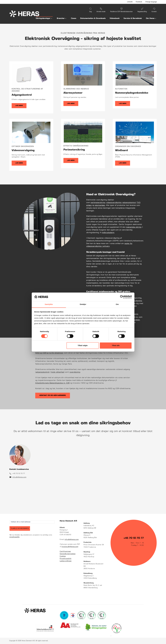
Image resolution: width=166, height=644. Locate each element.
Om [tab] (117, 304)
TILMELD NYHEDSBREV (20, 528)
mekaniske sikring (134, 227)
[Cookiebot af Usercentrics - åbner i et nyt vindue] (122, 297)
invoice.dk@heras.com (70, 547)
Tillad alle (116, 346)
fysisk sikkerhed (57, 372)
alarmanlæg (100, 205)
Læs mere (19, 106)
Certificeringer (65, 551)
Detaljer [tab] (83, 304)
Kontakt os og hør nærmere (53, 395)
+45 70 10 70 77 (19, 474)
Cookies (63, 556)
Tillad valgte (83, 346)
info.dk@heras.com (19, 477)
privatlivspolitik (14, 537)
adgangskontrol (129, 203)
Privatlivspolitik (65, 559)
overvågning (75, 372)
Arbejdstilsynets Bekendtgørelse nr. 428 (52, 383)
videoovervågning (114, 203)
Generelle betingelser (68, 554)
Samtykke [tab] (49, 304)
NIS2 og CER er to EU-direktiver (49, 353)
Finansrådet (135, 320)
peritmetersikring (98, 203)
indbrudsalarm (108, 233)
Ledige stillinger (66, 561)
